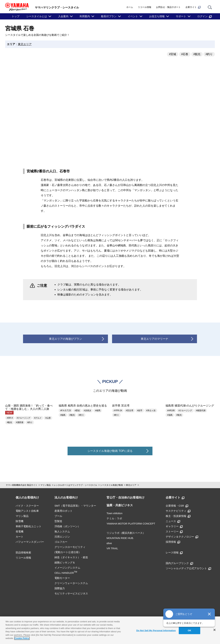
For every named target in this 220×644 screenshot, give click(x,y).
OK (190, 630)
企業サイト (193, 7)
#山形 (48, 418)
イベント (133, 16)
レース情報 (174, 552)
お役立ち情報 (157, 16)
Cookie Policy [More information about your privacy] (22, 638)
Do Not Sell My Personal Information (156, 630)
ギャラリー (174, 526)
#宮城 (172, 54)
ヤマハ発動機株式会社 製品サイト (22, 485)
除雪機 (20, 521)
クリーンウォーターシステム (71, 583)
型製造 (58, 521)
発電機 (20, 531)
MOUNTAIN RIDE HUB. (120, 538)
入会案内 (63, 16)
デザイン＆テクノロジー (182, 537)
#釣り (209, 54)
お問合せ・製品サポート (168, 7)
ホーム (130, 7)
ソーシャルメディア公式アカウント (188, 568)
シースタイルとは (37, 16)
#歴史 (77, 411)
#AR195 (171, 411)
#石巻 (185, 54)
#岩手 (140, 411)
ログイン (205, 16)
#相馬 (98, 411)
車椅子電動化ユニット (29, 526)
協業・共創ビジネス (120, 505)
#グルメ (38, 418)
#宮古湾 (130, 411)
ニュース (173, 521)
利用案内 (85, 16)
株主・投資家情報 (178, 516)
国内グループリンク (179, 563)
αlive (109, 543)
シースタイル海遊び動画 (112, 485)
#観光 (197, 54)
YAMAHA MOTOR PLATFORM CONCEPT (131, 524)
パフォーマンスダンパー (30, 542)
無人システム (62, 531)
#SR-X (10, 418)
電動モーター (62, 578)
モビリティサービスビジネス (71, 593)
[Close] (214, 630)
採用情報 (173, 542)
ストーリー (174, 531)
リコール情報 (145, 7)
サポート (181, 16)
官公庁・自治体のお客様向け (126, 498)
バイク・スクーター (27, 506)
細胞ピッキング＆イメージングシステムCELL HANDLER (67, 568)
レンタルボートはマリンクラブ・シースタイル (75, 485)
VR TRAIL (112, 548)
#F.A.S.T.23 (66, 411)
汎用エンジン (62, 537)
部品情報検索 (23, 552)
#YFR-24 (118, 411)
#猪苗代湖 (201, 411)
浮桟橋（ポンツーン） (67, 526)
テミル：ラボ (114, 518)
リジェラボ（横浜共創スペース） (126, 533)
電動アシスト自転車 (27, 511)
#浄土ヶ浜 (151, 411)
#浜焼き (88, 411)
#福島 (63, 415)
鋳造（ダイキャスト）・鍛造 (71, 557)
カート (20, 537)
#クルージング (24, 418)
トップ (16, 16)
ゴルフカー (61, 542)
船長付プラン (109, 16)
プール (58, 516)
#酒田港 (20, 422)
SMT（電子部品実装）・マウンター (75, 506)
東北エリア (25, 44)
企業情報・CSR (177, 506)
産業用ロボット (64, 511)
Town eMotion (115, 513)
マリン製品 (46, 485)
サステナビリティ (178, 511)
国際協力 (60, 588)
